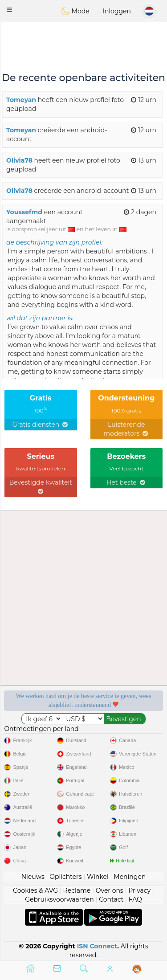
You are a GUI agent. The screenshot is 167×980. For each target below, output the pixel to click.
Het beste (126, 482)
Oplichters (65, 877)
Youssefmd (24, 212)
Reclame (77, 890)
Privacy (139, 890)
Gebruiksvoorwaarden (59, 899)
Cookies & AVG (35, 890)
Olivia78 (19, 160)
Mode (75, 11)
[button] (9, 10)
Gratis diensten (41, 425)
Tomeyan (21, 100)
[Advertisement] (83, 47)
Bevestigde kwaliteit (41, 486)
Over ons (110, 890)
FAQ (135, 899)
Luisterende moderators (126, 429)
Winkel (98, 877)
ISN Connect (97, 946)
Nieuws (33, 877)
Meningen (130, 877)
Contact (111, 899)
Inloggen (117, 11)
